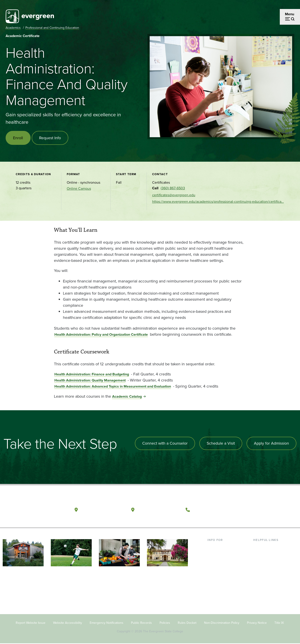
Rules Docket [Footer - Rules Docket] (187, 623)
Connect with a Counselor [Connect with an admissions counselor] (164, 443)
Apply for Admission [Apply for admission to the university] (271, 443)
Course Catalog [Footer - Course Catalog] (265, 569)
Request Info (50, 138)
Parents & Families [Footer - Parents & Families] (222, 562)
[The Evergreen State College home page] (32, 511)
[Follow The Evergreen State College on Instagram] (271, 510)
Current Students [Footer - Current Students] (221, 547)
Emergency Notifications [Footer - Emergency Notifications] (107, 623)
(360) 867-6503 (173, 189)
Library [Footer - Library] (259, 547)
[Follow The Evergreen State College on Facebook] (253, 510)
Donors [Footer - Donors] (213, 576)
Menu (290, 14)
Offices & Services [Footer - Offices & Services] (267, 562)
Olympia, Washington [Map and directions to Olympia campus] (103, 509)
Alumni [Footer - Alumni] (213, 583)
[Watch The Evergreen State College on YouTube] (262, 510)
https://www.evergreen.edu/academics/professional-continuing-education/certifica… (218, 202)
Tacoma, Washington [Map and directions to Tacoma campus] (159, 509)
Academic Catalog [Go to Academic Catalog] (127, 397)
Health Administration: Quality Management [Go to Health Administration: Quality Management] (90, 380)
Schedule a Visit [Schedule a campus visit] (220, 443)
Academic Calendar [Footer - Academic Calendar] (269, 576)
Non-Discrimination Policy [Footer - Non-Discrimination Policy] (222, 623)
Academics (13, 28)
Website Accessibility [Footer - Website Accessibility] (68, 623)
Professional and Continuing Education (52, 28)
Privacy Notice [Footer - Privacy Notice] (257, 623)
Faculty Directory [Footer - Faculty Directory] (267, 554)
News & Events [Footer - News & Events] (265, 583)
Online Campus (79, 189)
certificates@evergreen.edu (174, 195)
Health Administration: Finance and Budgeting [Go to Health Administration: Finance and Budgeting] (92, 374)
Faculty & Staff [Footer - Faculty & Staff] (219, 569)
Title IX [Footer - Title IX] (279, 623)
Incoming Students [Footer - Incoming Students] (222, 554)
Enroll (18, 138)
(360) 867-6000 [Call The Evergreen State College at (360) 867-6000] (209, 509)
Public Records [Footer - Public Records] (141, 623)
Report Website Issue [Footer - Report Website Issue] (31, 623)
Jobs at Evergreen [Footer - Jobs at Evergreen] (267, 591)
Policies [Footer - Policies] (165, 623)
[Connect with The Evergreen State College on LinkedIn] (281, 510)
